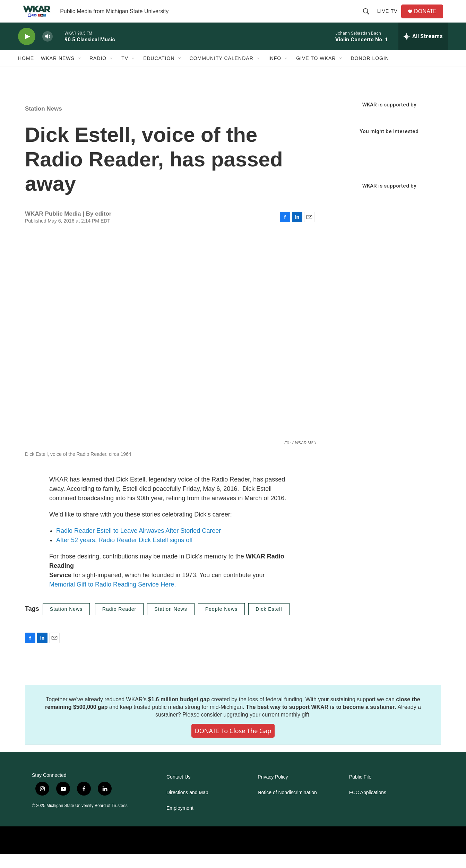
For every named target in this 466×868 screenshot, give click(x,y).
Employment (180, 822)
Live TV (390, 18)
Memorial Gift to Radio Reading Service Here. (113, 598)
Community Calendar (222, 72)
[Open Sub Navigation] (80, 72)
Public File (360, 791)
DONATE (429, 18)
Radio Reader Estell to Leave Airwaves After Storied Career (139, 545)
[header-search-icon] (369, 18)
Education (159, 72)
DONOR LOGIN (370, 72)
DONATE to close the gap (233, 745)
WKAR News (58, 72)
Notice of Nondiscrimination (287, 806)
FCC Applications (368, 806)
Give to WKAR (316, 72)
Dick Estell (269, 623)
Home (26, 72)
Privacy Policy (273, 791)
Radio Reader (119, 623)
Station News (44, 123)
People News (222, 623)
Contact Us (178, 791)
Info (275, 72)
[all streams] (423, 50)
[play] (27, 50)
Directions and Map (187, 806)
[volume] (48, 50)
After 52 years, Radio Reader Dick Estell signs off (124, 554)
